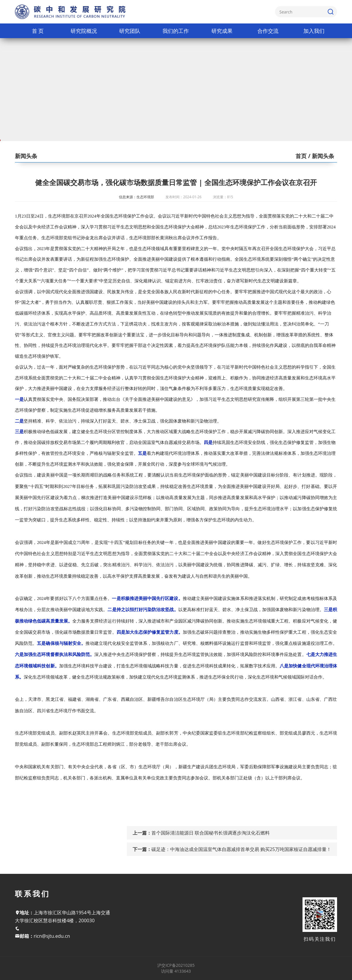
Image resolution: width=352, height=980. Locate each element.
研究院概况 (84, 31)
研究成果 (222, 31)
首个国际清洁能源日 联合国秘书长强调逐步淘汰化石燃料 (211, 833)
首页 (301, 156)
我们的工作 (176, 31)
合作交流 (268, 31)
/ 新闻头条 (320, 156)
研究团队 (130, 31)
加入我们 (314, 31)
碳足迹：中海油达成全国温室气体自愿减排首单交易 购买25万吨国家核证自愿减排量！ (241, 849)
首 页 (38, 31)
